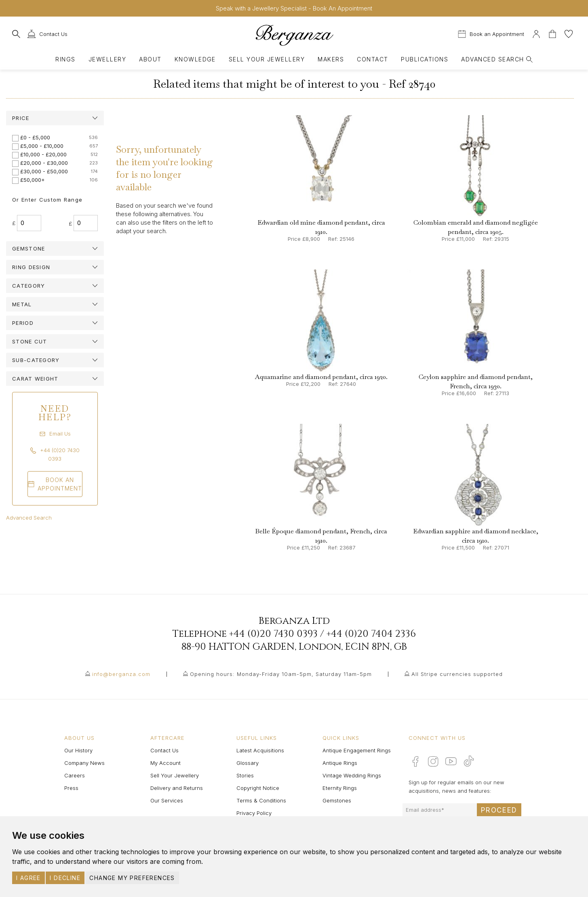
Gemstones (337, 800)
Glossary (248, 763)
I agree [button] (28, 878)
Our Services (167, 800)
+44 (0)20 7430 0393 (273, 634)
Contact (372, 59)
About (150, 59)
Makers (331, 59)
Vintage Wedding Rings (352, 775)
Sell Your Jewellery (267, 59)
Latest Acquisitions (260, 750)
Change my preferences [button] (132, 878)
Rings (65, 59)
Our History (78, 750)
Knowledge (195, 59)
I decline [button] (65, 878)
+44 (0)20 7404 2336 (371, 634)
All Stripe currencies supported (457, 674)
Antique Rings (340, 763)
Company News (84, 763)
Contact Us (164, 750)
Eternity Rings (340, 788)
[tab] (55, 118)
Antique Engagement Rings (357, 750)
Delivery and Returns (177, 788)
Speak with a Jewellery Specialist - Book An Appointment (294, 8)
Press (71, 788)
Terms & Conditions (261, 800)
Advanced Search (29, 518)
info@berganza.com (121, 674)
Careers (75, 775)
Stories (245, 775)
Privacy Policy (254, 813)
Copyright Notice (258, 788)
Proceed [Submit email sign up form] (499, 810)
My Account (165, 763)
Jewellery (107, 59)
